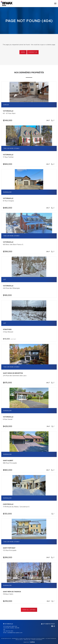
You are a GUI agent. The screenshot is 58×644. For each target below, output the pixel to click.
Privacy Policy (19, 640)
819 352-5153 (10, 631)
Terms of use (27, 640)
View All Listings (29, 610)
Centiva (32, 642)
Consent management (37, 640)
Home (23, 52)
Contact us (33, 52)
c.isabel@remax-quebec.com (14, 633)
